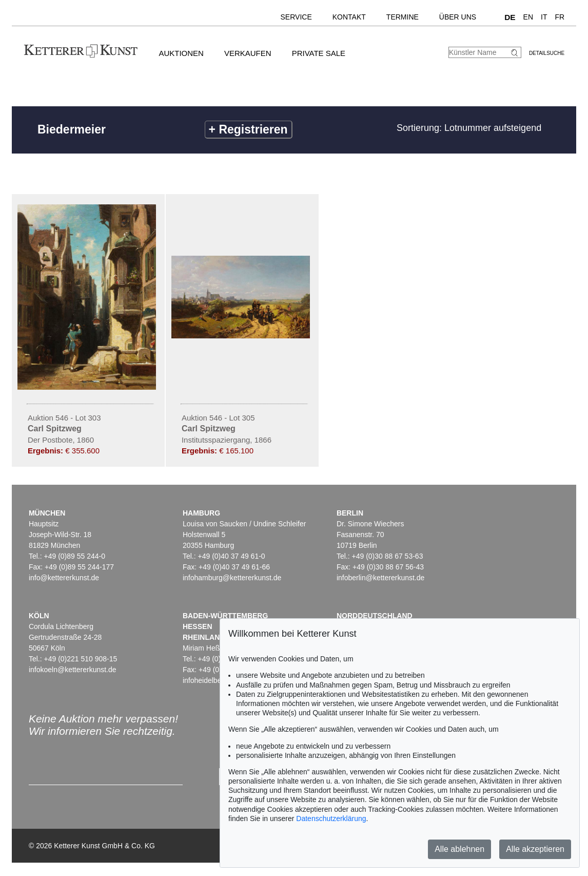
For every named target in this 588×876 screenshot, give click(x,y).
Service (296, 17)
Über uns (458, 17)
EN (528, 17)
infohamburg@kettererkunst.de (232, 578)
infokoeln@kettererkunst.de (73, 670)
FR (560, 17)
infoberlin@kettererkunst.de (380, 578)
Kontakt (349, 17)
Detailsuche (547, 53)
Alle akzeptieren (535, 849)
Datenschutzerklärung (331, 818)
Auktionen (181, 53)
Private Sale (319, 53)
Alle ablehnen (459, 849)
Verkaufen (248, 53)
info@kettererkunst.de (64, 578)
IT (544, 17)
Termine (403, 17)
